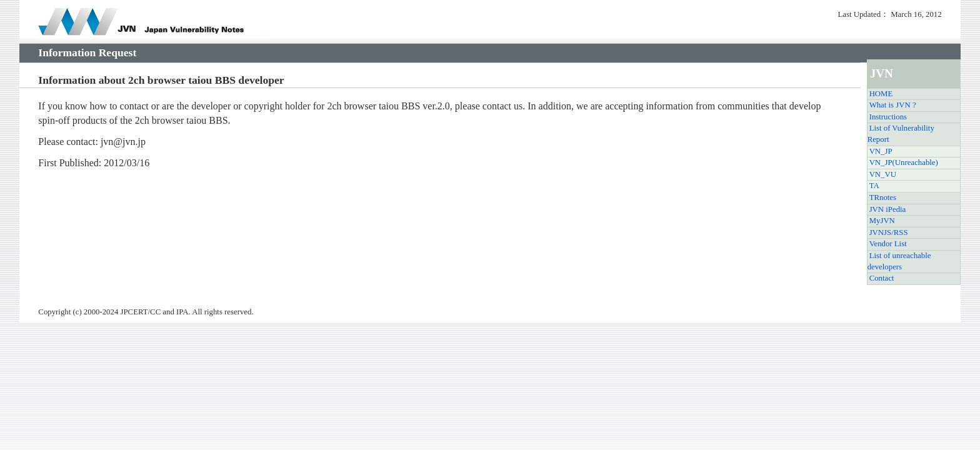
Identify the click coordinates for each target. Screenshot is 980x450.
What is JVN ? (893, 105)
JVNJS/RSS (889, 232)
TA (874, 186)
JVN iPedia (888, 209)
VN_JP (881, 151)
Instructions (888, 117)
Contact (882, 278)
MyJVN (882, 221)
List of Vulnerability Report (901, 134)
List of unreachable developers (899, 261)
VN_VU (883, 174)
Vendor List (888, 244)
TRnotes (883, 197)
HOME (881, 94)
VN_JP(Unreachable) (904, 162)
